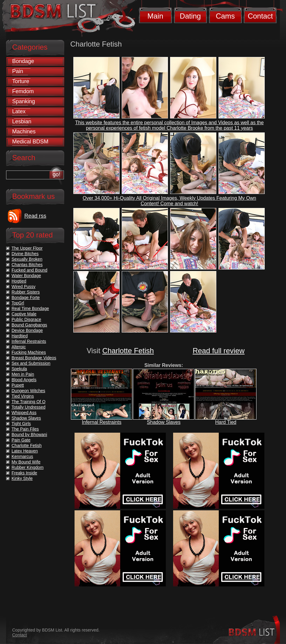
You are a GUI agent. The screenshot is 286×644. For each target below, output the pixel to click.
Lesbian (22, 121)
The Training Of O (28, 402)
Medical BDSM (30, 142)
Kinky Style (22, 478)
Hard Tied (226, 422)
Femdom (23, 91)
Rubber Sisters (26, 292)
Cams (225, 16)
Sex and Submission (31, 363)
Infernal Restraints (102, 422)
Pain (18, 71)
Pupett (18, 385)
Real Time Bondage (30, 308)
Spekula (19, 369)
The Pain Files (25, 429)
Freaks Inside (24, 473)
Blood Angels (24, 380)
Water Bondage (26, 276)
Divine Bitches (25, 254)
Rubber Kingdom (28, 467)
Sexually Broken (27, 259)
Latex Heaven (25, 451)
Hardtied (20, 336)
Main (155, 16)
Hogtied (19, 281)
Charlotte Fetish (128, 351)
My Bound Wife (26, 462)
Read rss (35, 216)
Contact (260, 16)
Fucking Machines (29, 352)
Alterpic (19, 347)
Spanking (24, 101)
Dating (190, 16)
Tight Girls (21, 424)
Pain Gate (21, 440)
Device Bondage (27, 330)
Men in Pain (23, 374)
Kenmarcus (22, 456)
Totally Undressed (28, 407)
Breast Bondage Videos (34, 358)
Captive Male (24, 314)
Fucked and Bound (30, 270)
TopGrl (18, 303)
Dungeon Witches (28, 391)
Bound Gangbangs (29, 325)
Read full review (219, 351)
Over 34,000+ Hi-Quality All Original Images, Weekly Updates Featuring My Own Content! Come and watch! (169, 201)
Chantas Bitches (27, 265)
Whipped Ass (24, 413)
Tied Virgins (23, 396)
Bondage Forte (26, 297)
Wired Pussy (24, 287)
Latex (19, 111)
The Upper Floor (27, 248)
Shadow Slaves (164, 422)
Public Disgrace (26, 319)
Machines (24, 132)
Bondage (23, 61)
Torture (21, 81)
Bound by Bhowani (29, 435)
